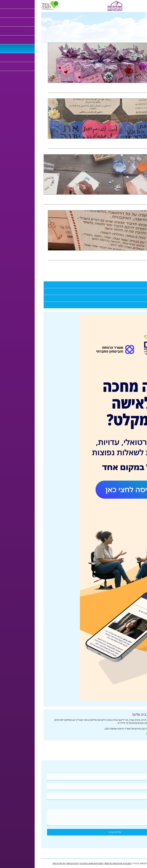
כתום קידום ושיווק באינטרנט (50, 863)
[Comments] (73, 818)
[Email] (73, 796)
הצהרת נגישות (31, 863)
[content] (73, 818)
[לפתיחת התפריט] (143, 5)
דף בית (141, 14)
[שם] (73, 777)
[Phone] (73, 787)
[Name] (73, 777)
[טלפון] (73, 787)
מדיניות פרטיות (18, 863)
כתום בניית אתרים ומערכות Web (77, 863)
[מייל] (73, 796)
